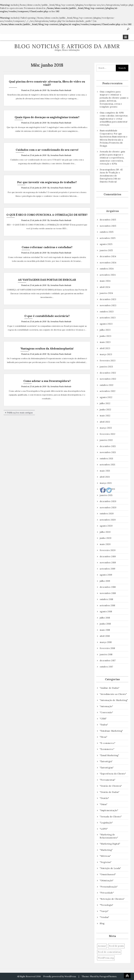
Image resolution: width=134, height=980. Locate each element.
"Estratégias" (107, 768)
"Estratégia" (106, 761)
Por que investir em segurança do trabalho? (47, 182)
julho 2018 (105, 618)
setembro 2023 (108, 318)
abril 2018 (105, 636)
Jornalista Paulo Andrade (61, 90)
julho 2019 (105, 581)
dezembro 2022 (108, 373)
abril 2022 (105, 422)
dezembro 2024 (108, 256)
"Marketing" (106, 850)
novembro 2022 (108, 379)
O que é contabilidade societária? (47, 316)
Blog (102, 923)
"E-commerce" (108, 743)
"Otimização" (107, 880)
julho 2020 (105, 532)
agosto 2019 (106, 575)
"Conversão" (106, 712)
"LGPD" (104, 829)
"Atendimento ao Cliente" (113, 694)
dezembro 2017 (108, 660)
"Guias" (104, 804)
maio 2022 (105, 416)
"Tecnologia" (106, 905)
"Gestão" (104, 798)
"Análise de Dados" (110, 688)
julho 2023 (105, 330)
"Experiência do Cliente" (113, 774)
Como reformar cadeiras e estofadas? (47, 247)
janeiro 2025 (106, 250)
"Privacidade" (107, 893)
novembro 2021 (108, 452)
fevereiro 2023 (108, 361)
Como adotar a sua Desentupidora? (47, 381)
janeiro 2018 (106, 654)
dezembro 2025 (108, 220)
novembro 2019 (108, 563)
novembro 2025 (108, 226)
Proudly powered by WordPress (60, 976)
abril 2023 (105, 348)
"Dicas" (103, 737)
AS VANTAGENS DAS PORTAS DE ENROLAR (47, 280)
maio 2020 (105, 544)
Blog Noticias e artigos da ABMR (67, 46)
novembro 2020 (108, 507)
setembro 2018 (107, 605)
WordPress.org (106, 958)
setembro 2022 (108, 391)
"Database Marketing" (111, 731)
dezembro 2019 (108, 556)
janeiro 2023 (106, 367)
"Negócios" (106, 862)
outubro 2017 (106, 667)
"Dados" (104, 725)
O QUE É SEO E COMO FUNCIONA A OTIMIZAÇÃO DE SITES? (47, 215)
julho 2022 (105, 403)
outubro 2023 (107, 312)
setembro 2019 (108, 569)
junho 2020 (106, 538)
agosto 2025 (106, 244)
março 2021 (106, 483)
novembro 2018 (108, 593)
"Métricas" (105, 856)
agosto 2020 (106, 526)
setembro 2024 (108, 275)
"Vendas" (104, 917)
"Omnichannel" (108, 874)
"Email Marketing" (109, 755)
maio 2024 (105, 281)
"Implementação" (109, 810)
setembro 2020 (108, 520)
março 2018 (106, 642)
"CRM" (103, 719)
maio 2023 (105, 342)
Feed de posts (116, 946)
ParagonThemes (108, 976)
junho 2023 (106, 336)
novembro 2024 (108, 263)
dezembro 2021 (108, 446)
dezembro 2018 (108, 587)
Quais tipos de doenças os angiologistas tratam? (47, 117)
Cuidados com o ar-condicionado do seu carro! (47, 150)
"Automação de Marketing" (114, 700)
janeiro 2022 (106, 440)
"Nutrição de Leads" (110, 868)
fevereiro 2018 (107, 648)
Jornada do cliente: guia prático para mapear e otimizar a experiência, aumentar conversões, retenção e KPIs (112, 158)
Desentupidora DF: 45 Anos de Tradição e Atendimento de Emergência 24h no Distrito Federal (111, 176)
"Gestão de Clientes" (111, 786)
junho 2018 (105, 624)
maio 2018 (105, 630)
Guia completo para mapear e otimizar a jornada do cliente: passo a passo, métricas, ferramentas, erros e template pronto (114, 99)
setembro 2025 (108, 238)
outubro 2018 (106, 599)
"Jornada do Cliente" (111, 817)
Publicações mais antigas (20, 413)
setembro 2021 (107, 465)
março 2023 (106, 354)
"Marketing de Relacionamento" (109, 836)
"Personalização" (109, 887)
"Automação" (106, 706)
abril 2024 (105, 287)
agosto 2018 (106, 612)
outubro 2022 (107, 385)
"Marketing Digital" (110, 844)
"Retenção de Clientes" (112, 899)
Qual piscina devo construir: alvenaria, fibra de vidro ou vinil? (47, 83)
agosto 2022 (106, 397)
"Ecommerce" (107, 749)
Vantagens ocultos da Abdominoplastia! (47, 348)
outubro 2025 (107, 232)
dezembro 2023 (108, 299)
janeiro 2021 (106, 495)
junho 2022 (105, 410)
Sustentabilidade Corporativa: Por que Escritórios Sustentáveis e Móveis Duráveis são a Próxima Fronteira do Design (114, 138)
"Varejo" (104, 911)
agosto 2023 (106, 324)
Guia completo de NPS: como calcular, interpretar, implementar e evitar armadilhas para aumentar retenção (114, 119)
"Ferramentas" (108, 780)
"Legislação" (106, 823)
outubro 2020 (107, 514)
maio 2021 (105, 471)
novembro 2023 (108, 305)
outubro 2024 (107, 269)
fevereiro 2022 (108, 434)
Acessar (102, 946)
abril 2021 (105, 477)
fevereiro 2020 (108, 550)
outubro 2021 (106, 459)
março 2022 (106, 428)
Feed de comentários (109, 952)
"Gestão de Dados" (110, 792)
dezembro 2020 (108, 501)
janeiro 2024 (106, 293)
